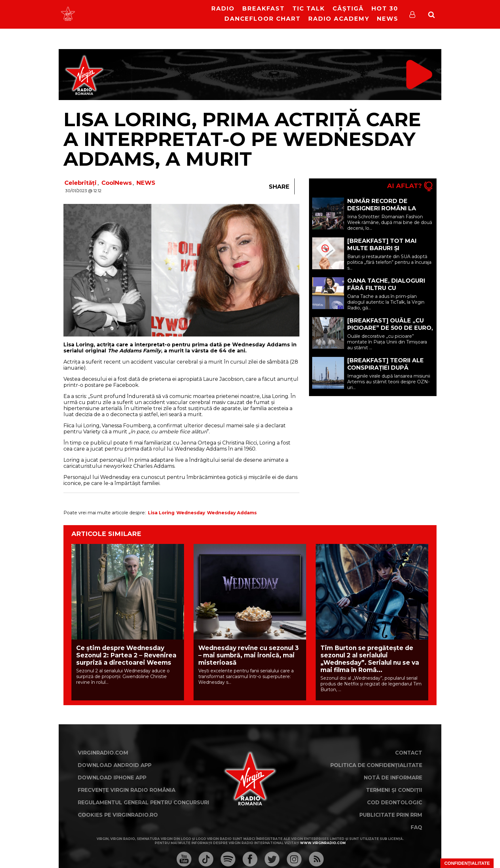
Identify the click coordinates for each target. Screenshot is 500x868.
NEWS (146, 183)
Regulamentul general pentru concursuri (143, 803)
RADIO (223, 9)
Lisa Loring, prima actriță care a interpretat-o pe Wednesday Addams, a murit (242, 139)
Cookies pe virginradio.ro (118, 815)
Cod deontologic (395, 803)
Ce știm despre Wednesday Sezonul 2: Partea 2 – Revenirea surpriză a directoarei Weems (126, 655)
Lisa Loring (161, 513)
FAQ (416, 827)
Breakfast (264, 9)
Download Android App (115, 765)
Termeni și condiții (394, 790)
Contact (409, 753)
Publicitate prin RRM (391, 815)
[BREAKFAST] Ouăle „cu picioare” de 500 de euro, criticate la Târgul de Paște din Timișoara (390, 332)
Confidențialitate (467, 863)
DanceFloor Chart (263, 19)
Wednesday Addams (232, 513)
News (388, 19)
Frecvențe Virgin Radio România (127, 790)
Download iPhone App (112, 778)
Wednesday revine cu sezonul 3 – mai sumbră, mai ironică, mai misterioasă (249, 655)
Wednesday (191, 513)
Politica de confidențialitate (376, 765)
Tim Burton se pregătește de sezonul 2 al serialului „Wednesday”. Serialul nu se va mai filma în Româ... (370, 659)
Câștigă (348, 9)
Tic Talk (309, 9)
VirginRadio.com (103, 753)
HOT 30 (385, 9)
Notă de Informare (393, 778)
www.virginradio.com (323, 843)
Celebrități (81, 183)
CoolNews (117, 183)
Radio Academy (339, 19)
